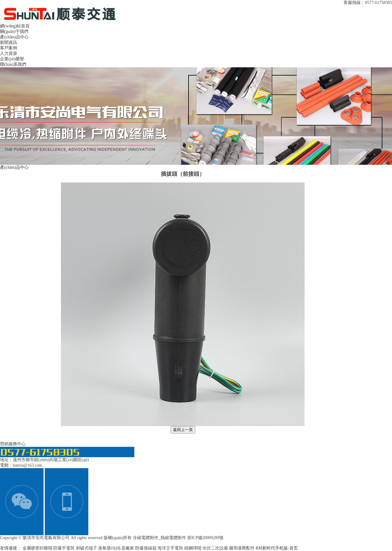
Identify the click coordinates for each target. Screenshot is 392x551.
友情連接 (9, 548)
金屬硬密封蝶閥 (38, 548)
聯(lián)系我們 (13, 64)
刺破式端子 (87, 548)
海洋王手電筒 (171, 548)
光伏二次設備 (216, 548)
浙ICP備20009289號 (205, 538)
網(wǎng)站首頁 (15, 26)
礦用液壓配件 (242, 548)
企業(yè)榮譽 (12, 59)
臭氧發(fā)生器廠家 (117, 548)
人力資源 (9, 53)
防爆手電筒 (65, 548)
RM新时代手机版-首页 (277, 548)
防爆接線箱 (147, 548)
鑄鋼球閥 (193, 548)
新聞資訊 (9, 42)
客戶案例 (9, 48)
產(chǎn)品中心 (14, 37)
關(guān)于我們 (14, 32)
